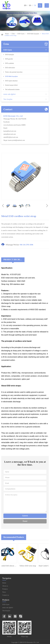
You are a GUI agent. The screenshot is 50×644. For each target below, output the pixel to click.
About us (5, 586)
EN (25, 5)
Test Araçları (8, 99)
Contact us (6, 595)
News (4, 592)
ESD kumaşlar (9, 55)
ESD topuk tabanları (11, 81)
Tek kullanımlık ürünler (12, 89)
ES (30, 5)
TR (35, 5)
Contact (8, 109)
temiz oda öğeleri (9, 94)
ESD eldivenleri (10, 68)
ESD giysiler (9, 59)
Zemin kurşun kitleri (11, 85)
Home (7, 34)
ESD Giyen (21, 34)
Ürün (13, 34)
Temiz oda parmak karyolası (14, 72)
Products (5, 589)
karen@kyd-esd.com (10, 131)
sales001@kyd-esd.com (11, 137)
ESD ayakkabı (9, 63)
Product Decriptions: (14, 260)
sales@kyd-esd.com (10, 134)
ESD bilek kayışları (33, 34)
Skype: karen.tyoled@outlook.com (14, 140)
